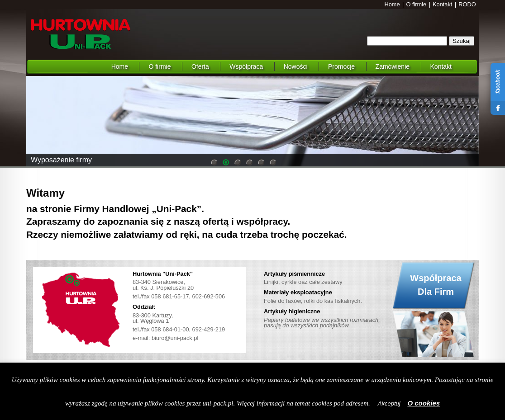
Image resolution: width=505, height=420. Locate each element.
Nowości (296, 66)
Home (392, 5)
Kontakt (442, 5)
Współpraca (246, 66)
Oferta (200, 66)
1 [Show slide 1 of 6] (214, 163)
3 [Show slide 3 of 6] (238, 163)
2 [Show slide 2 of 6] (226, 163)
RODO (467, 5)
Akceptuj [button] (389, 403)
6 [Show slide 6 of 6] (273, 163)
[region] (252, 121)
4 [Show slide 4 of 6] (249, 163)
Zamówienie (393, 66)
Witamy (45, 193)
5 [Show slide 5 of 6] (261, 163)
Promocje (341, 66)
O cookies (424, 403)
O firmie (416, 5)
